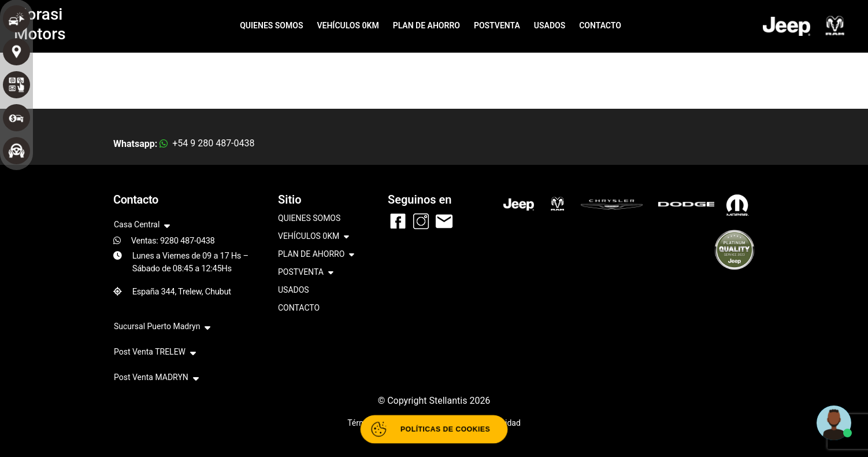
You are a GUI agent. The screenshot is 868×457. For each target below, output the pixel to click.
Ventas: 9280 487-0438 (173, 241)
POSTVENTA (497, 25)
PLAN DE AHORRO (426, 25)
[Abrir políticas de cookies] (434, 429)
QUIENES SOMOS (271, 25)
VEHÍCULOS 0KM (348, 25)
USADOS (550, 25)
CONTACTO (600, 25)
